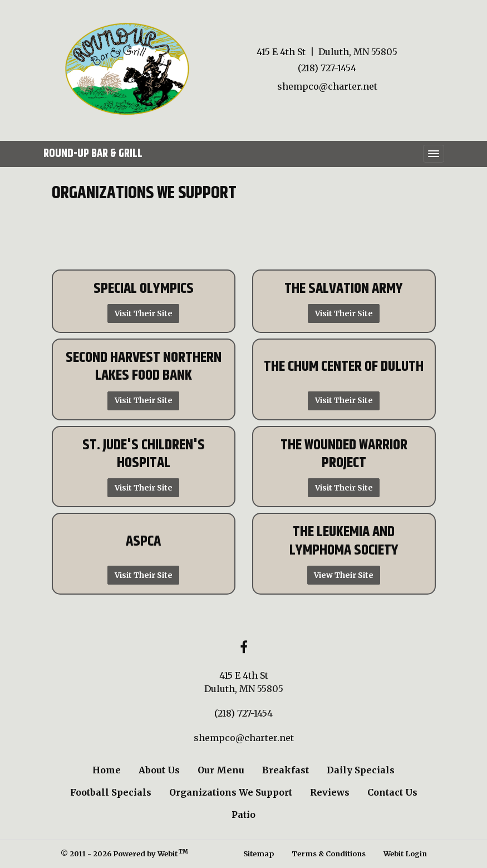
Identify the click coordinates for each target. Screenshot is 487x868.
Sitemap (259, 854)
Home (107, 770)
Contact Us (392, 792)
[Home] (127, 69)
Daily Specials (361, 770)
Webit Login (405, 854)
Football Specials (111, 792)
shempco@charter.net (327, 86)
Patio (244, 815)
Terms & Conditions (329, 854)
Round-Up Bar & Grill (93, 154)
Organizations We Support (231, 792)
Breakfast (286, 770)
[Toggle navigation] (434, 154)
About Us (159, 770)
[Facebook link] (244, 648)
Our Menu (221, 770)
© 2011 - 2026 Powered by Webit (125, 853)
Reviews (330, 792)
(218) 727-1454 (327, 68)
